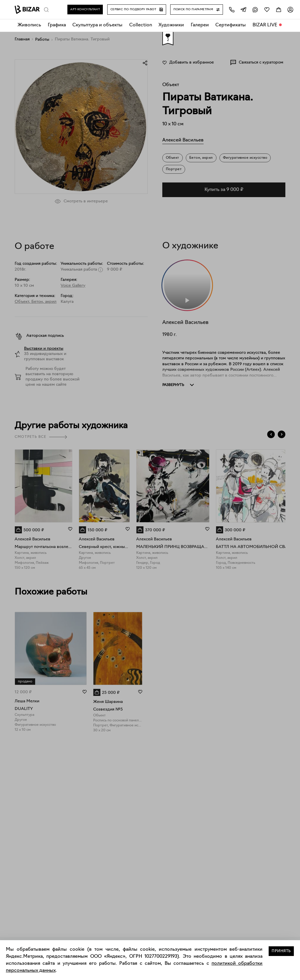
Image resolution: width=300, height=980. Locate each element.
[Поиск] (46, 10)
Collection (141, 25)
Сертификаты (231, 25)
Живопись (29, 25)
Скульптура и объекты (97, 25)
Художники (171, 25)
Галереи (200, 25)
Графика (57, 25)
